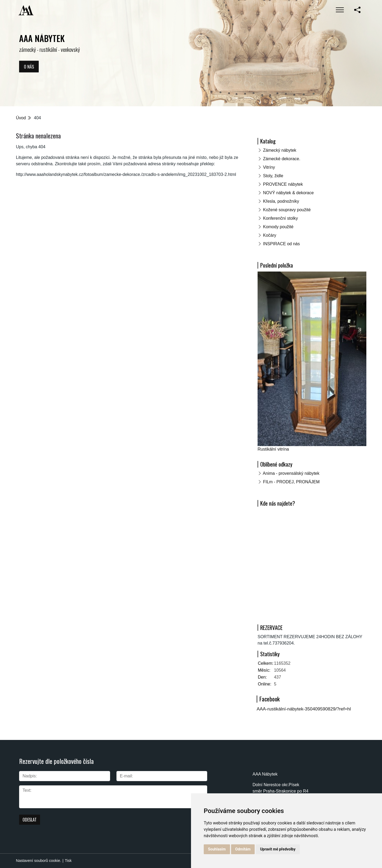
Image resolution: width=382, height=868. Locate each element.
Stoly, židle (273, 176)
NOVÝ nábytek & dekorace (288, 193)
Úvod (21, 118)
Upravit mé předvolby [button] (278, 849)
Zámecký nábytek (279, 150)
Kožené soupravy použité (287, 210)
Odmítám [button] (243, 849)
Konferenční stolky (280, 218)
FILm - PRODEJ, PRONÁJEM (291, 482)
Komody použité (278, 227)
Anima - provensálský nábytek (291, 473)
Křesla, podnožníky (281, 201)
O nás (29, 66)
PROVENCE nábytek (283, 184)
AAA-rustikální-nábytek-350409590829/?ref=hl (304, 709)
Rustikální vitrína (273, 449)
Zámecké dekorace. (282, 159)
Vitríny (269, 167)
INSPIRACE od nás (281, 244)
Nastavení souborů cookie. (38, 861)
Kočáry (270, 235)
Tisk (68, 861)
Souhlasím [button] (217, 849)
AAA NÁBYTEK (42, 38)
